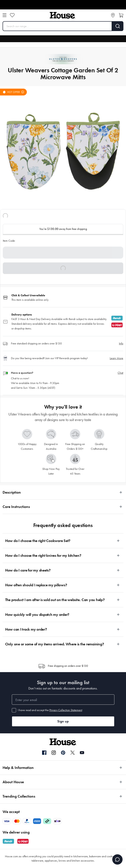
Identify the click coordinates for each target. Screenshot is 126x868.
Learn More (116, 358)
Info (121, 343)
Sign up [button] (63, 721)
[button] (63, 268)
